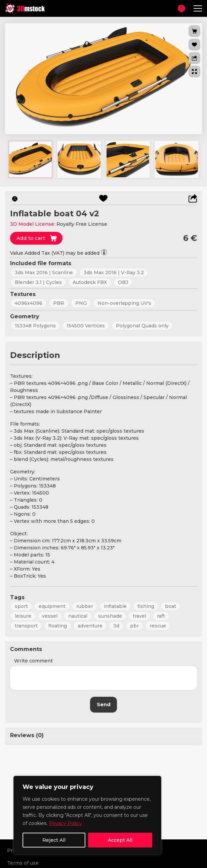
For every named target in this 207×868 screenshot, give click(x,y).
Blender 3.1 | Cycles (38, 282)
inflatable (115, 606)
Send (104, 704)
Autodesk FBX (90, 282)
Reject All (54, 840)
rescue (158, 625)
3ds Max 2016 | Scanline (44, 273)
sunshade (110, 616)
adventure (90, 625)
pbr (134, 625)
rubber (85, 606)
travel (139, 616)
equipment (52, 606)
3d (116, 625)
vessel (50, 616)
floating (58, 625)
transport (26, 625)
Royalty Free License (82, 224)
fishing (146, 606)
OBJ (123, 282)
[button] (194, 58)
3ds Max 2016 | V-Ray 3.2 (114, 273)
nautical (78, 616)
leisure (23, 616)
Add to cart (31, 238)
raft (161, 616)
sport (21, 606)
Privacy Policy (65, 823)
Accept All (120, 840)
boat (171, 606)
